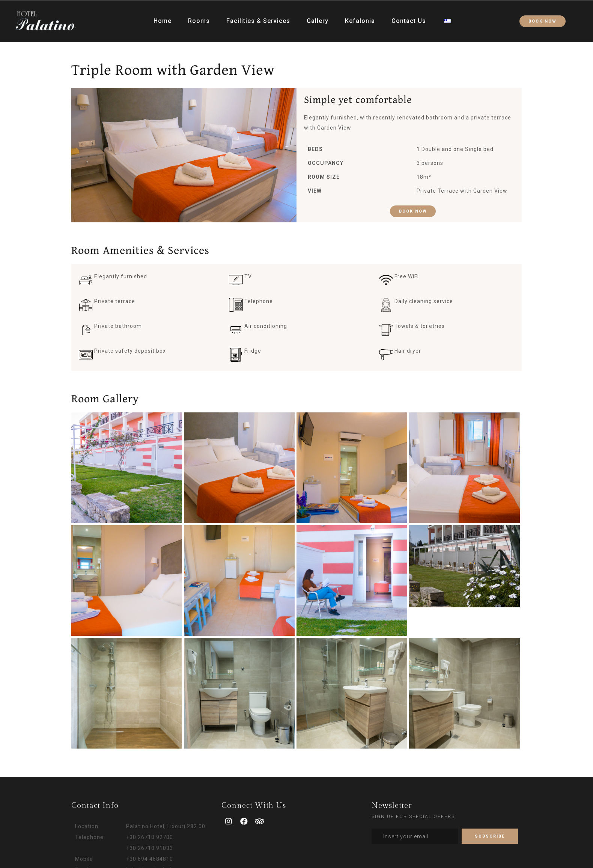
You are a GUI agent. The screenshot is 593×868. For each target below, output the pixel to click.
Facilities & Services (258, 18)
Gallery (318, 18)
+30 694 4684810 (150, 859)
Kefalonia (360, 18)
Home (163, 18)
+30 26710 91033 (150, 848)
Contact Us (409, 18)
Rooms (199, 18)
